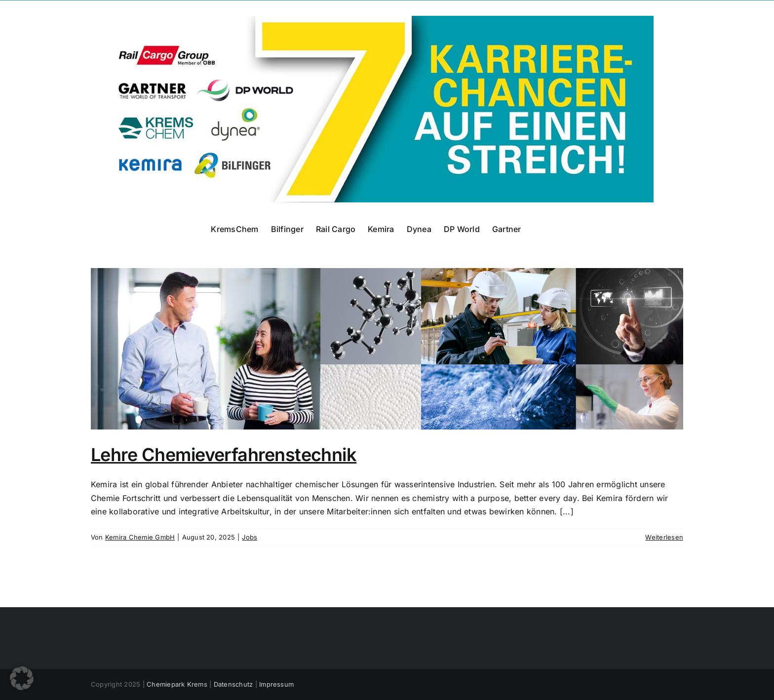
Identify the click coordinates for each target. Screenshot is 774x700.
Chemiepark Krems (177, 684)
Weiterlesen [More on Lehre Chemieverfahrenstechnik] (664, 537)
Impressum (276, 684)
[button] (22, 678)
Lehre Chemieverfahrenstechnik (224, 455)
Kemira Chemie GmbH (140, 537)
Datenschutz (233, 684)
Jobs (250, 537)
